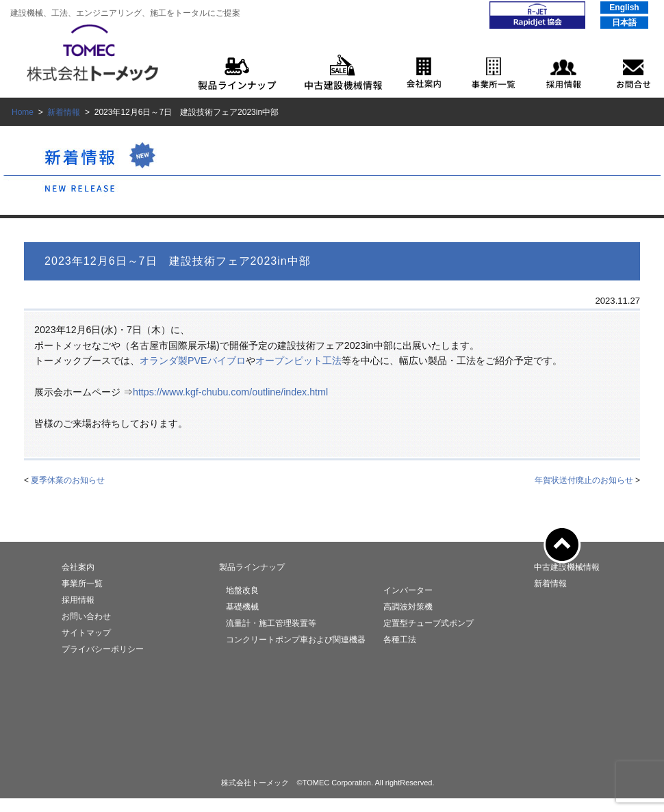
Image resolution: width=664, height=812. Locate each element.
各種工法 (400, 640)
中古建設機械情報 (567, 567)
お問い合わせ (86, 616)
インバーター (408, 590)
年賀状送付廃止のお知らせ (584, 480)
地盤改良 (242, 590)
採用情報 (78, 600)
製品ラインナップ (252, 567)
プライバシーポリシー (103, 649)
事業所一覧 (82, 584)
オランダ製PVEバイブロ (193, 361)
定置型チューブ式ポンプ (429, 623)
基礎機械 (242, 607)
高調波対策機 (408, 607)
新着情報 (64, 112)
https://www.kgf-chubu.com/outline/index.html (230, 392)
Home (23, 112)
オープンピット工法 (298, 361)
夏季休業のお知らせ (68, 480)
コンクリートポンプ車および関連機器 (296, 640)
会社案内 (78, 567)
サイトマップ (86, 633)
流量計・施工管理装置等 (271, 623)
